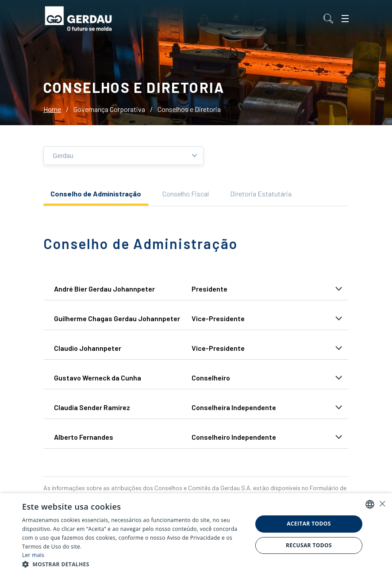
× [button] (382, 504)
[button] (134, 564)
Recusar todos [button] (309, 545)
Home (52, 109)
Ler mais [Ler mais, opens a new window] (33, 555)
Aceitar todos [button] (309, 524)
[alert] (196, 535)
